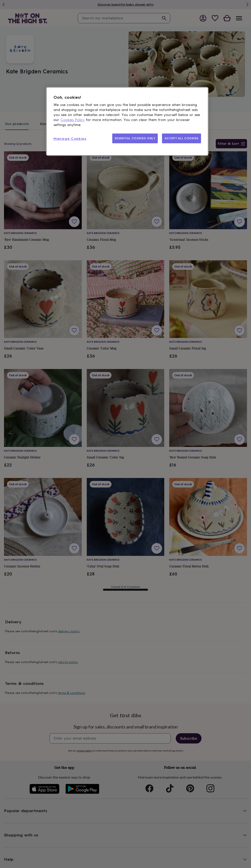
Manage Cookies (70, 139)
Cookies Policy (73, 120)
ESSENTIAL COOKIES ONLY (135, 138)
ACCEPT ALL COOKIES (181, 138)
